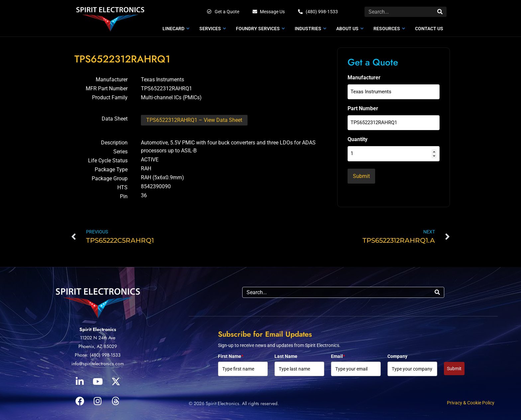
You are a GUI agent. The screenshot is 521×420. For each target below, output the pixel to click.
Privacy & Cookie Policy (471, 401)
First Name (231, 355)
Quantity (358, 136)
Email (338, 355)
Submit (454, 367)
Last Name (286, 355)
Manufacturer (364, 78)
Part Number (363, 107)
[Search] (440, 12)
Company (397, 355)
